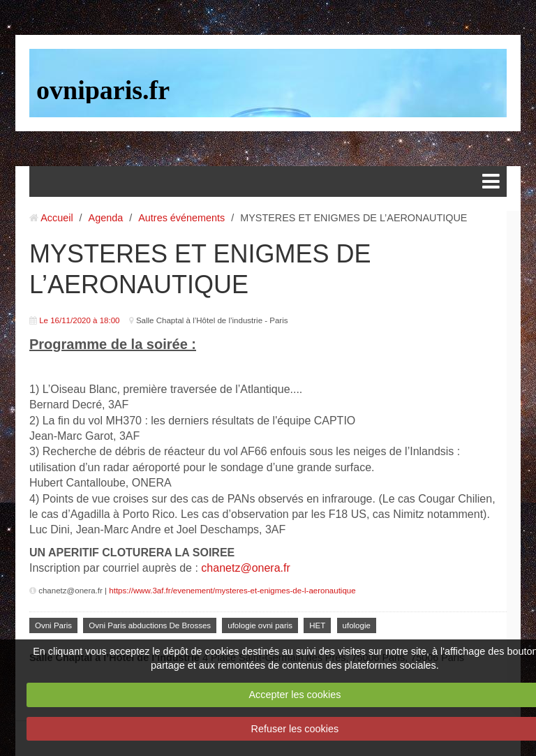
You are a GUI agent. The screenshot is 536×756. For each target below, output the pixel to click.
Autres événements (181, 218)
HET (317, 625)
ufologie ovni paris (260, 625)
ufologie (357, 625)
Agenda (106, 218)
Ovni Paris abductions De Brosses (150, 625)
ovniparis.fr (103, 90)
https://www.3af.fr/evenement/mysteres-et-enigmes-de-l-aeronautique (232, 591)
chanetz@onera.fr (245, 568)
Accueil (57, 218)
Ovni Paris (53, 625)
